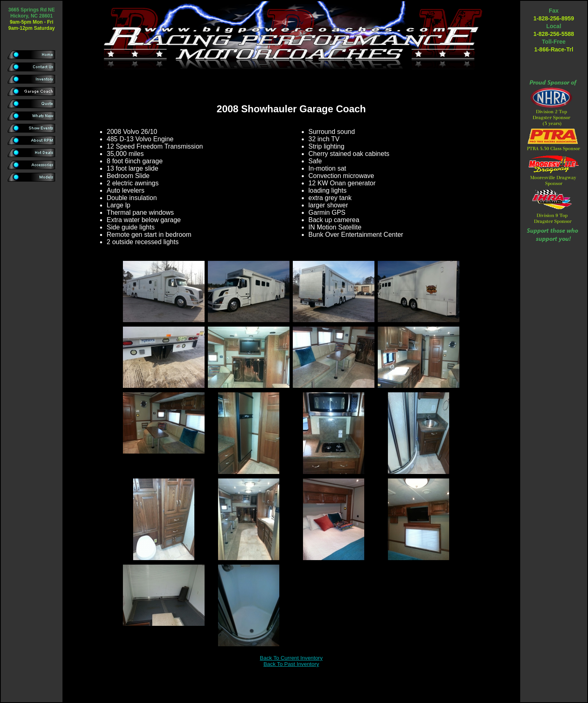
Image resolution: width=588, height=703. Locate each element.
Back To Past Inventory (291, 664)
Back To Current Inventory (291, 658)
